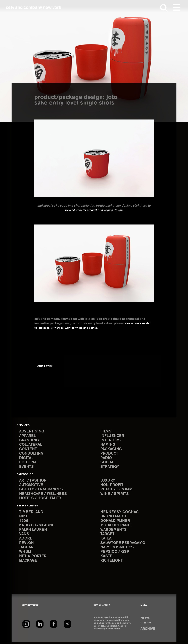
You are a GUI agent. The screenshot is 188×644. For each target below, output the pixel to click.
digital (26, 458)
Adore (26, 540)
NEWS (146, 620)
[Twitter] (68, 626)
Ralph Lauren (34, 531)
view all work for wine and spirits (91, 328)
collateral (31, 445)
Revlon (27, 545)
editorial (29, 463)
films (106, 431)
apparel (28, 436)
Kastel (108, 558)
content (28, 449)
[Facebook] (54, 626)
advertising (32, 431)
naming (108, 445)
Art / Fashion (33, 481)
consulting (32, 454)
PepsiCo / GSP (115, 554)
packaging (112, 449)
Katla (106, 540)
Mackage (29, 563)
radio (106, 458)
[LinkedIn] (40, 626)
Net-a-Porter (33, 558)
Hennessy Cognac (120, 513)
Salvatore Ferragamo (124, 545)
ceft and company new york (34, 8)
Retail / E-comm (117, 490)
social (107, 463)
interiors (111, 440)
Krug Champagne (37, 526)
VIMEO (146, 626)
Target (108, 536)
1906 (24, 522)
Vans (24, 536)
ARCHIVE (148, 631)
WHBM (25, 554)
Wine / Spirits (115, 495)
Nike (24, 517)
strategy (110, 467)
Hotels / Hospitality (41, 499)
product (110, 454)
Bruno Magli (114, 517)
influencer (113, 436)
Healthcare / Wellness (44, 495)
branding (29, 440)
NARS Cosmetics (118, 549)
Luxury (108, 481)
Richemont (112, 563)
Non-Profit (112, 486)
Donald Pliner (116, 522)
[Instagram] (26, 626)
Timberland (32, 513)
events (27, 467)
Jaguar (27, 549)
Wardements (114, 531)
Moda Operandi (117, 526)
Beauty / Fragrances (42, 490)
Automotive (31, 486)
